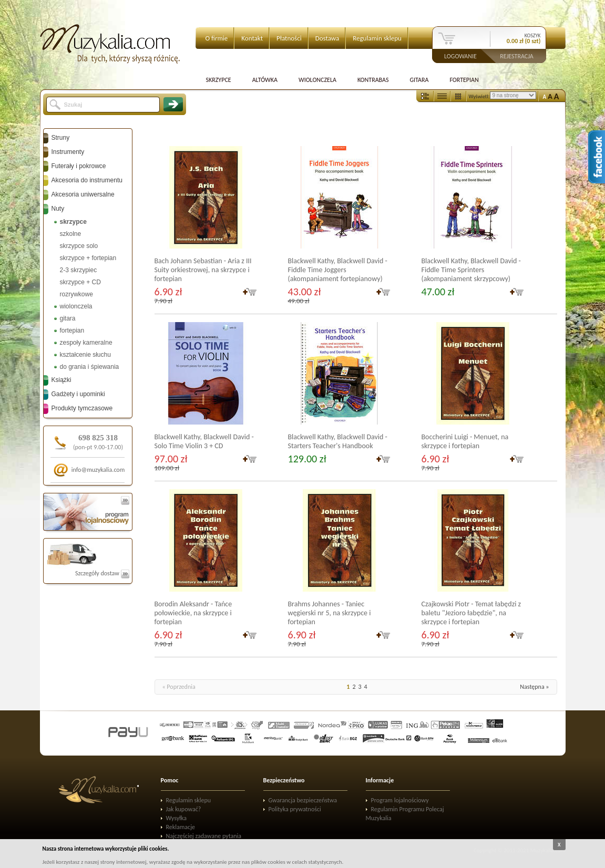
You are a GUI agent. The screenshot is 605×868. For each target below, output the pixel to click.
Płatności (289, 38)
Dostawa (327, 38)
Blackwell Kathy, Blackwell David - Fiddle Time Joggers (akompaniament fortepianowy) (338, 270)
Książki (61, 380)
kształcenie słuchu (85, 355)
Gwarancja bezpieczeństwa (303, 800)
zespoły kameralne (86, 343)
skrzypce (73, 222)
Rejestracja (517, 56)
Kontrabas (373, 80)
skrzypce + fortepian (88, 258)
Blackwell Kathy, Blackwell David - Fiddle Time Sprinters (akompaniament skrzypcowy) (471, 270)
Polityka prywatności (295, 809)
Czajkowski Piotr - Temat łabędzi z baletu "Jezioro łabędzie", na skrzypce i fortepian (471, 613)
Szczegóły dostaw (102, 573)
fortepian (72, 330)
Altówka (265, 80)
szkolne (71, 234)
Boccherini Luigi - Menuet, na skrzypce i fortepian (465, 441)
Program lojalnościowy (400, 800)
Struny (61, 138)
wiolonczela (76, 306)
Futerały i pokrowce (79, 166)
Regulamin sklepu (377, 38)
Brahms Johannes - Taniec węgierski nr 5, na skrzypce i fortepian (330, 613)
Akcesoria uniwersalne (83, 194)
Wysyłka (177, 818)
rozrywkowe (76, 294)
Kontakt (252, 38)
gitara (68, 318)
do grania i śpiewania (90, 367)
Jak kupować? (184, 809)
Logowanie (460, 56)
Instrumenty (68, 152)
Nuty (58, 209)
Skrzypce (219, 80)
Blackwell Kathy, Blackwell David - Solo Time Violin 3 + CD (204, 441)
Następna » (534, 687)
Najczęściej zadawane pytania (204, 836)
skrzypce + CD (80, 282)
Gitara (419, 80)
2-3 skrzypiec (79, 270)
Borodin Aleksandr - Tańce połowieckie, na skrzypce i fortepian (193, 613)
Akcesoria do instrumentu (87, 180)
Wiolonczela (317, 80)
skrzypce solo (79, 246)
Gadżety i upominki (78, 394)
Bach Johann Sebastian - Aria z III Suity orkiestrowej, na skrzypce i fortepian (203, 270)
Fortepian (464, 80)
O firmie (217, 38)
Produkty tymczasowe (82, 408)
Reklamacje (181, 827)
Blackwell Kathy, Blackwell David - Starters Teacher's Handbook (338, 441)
